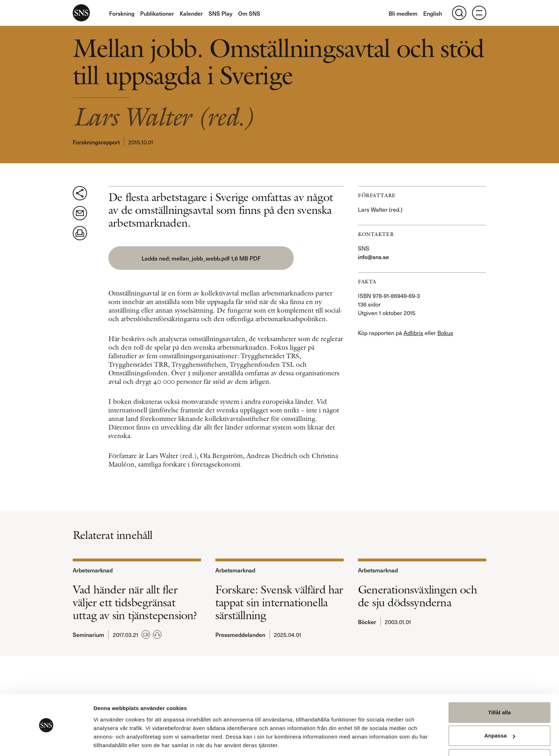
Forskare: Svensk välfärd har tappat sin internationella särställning (279, 609)
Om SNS (249, 13)
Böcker (367, 628)
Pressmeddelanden (240, 641)
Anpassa (500, 713)
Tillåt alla (499, 690)
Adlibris (413, 333)
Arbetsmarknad (93, 576)
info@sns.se (373, 257)
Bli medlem (403, 13)
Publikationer (157, 13)
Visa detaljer (109, 742)
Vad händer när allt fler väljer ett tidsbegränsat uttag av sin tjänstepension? (135, 609)
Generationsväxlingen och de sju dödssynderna (417, 602)
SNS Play (220, 13)
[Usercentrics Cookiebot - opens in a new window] (46, 742)
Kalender (191, 13)
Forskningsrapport (96, 142)
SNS (81, 13)
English (433, 13)
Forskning (122, 13)
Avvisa (499, 736)
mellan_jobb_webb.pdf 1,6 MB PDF (182, 262)
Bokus (445, 333)
